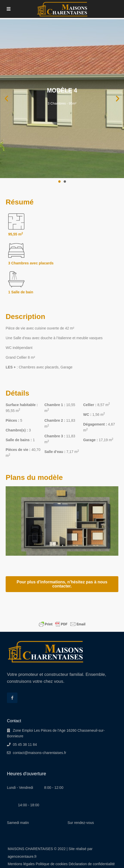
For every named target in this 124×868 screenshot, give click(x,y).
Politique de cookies (52, 864)
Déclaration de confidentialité (92, 864)
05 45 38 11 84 (25, 745)
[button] (6, 99)
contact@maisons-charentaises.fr (40, 753)
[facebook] (12, 698)
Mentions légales (21, 864)
